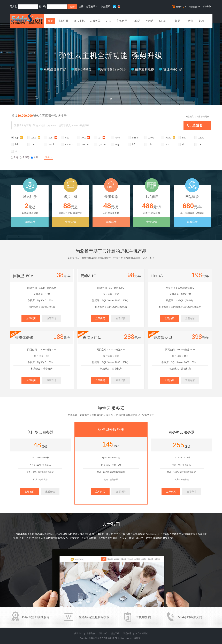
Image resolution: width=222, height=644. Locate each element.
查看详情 (30, 222)
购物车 (180, 7)
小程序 (151, 21)
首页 (51, 21)
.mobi (51, 144)
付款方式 (103, 633)
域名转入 (190, 117)
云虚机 (190, 21)
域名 (174, 534)
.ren (200, 144)
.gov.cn (102, 144)
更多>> (49, 157)
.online (135, 138)
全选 (14, 157)
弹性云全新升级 (111, 64)
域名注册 (64, 21)
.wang (170, 138)
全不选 (25, 157)
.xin (17, 151)
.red (33, 144)
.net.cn (85, 144)
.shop (151, 138)
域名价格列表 (203, 117)
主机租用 (123, 21)
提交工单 (115, 633)
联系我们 (91, 633)
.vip (183, 144)
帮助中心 (207, 6)
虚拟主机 (80, 21)
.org (117, 144)
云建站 (137, 21)
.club (36, 138)
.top (19, 138)
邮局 (178, 21)
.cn (102, 138)
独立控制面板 (142, 633)
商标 (202, 21)
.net (184, 138)
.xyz (86, 138)
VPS (109, 21)
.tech (117, 138)
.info (134, 144)
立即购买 (31, 318)
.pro (167, 144)
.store (201, 138)
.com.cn (69, 144)
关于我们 (78, 633)
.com (53, 138)
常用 (35, 157)
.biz (150, 144)
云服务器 (96, 21)
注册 (81, 6)
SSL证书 (165, 21)
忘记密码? (91, 6)
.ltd (16, 144)
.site (67, 138)
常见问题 (127, 633)
